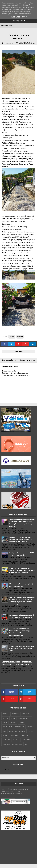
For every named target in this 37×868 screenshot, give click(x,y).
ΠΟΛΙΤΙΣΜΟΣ (7, 740)
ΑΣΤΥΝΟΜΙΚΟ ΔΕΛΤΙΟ (24, 718)
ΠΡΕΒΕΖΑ (16, 740)
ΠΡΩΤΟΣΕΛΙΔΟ (27, 740)
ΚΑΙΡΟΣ (30, 731)
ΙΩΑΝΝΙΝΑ (20, 337)
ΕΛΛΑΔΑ (21, 722)
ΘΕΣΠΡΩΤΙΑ (13, 731)
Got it (25, 17)
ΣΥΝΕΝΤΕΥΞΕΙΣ (17, 744)
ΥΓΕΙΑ (26, 744)
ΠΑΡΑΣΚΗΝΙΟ (15, 736)
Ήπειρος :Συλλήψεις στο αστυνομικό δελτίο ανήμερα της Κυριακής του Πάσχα (21, 648)
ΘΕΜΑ (5, 731)
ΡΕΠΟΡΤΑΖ (6, 744)
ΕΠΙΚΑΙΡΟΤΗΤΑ (7, 727)
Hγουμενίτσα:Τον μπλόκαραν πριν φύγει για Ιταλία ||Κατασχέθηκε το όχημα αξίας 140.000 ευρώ (21, 540)
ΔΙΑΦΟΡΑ (13, 722)
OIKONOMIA (16, 714)
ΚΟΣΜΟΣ (5, 736)
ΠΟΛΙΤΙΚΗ (25, 736)
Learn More (15, 17)
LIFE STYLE (6, 714)
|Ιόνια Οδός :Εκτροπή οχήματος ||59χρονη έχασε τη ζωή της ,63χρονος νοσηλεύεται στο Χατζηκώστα (22, 570)
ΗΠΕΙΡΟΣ (12, 337)
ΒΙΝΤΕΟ (5, 722)
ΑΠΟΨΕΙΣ (6, 718)
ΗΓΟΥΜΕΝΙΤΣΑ (19, 727)
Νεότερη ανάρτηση (9, 360)
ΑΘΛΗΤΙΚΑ (26, 714)
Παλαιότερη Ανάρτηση (28, 360)
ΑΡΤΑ (13, 718)
